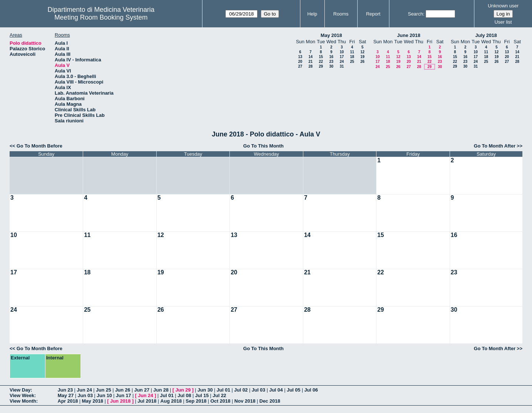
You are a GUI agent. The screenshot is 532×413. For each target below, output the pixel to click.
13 (300, 57)
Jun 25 (104, 390)
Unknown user (503, 6)
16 (331, 57)
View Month (23, 401)
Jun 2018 (120, 401)
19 (362, 57)
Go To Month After (495, 146)
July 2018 (486, 35)
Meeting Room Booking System (101, 17)
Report (373, 14)
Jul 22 (219, 395)
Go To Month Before (40, 146)
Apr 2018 (68, 401)
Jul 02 (241, 390)
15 (321, 57)
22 (321, 62)
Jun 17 (124, 395)
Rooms (341, 14)
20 (300, 62)
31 (342, 66)
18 (352, 57)
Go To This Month (263, 146)
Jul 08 (185, 395)
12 (362, 52)
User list (503, 22)
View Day (20, 390)
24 (342, 62)
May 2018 (331, 35)
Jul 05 (294, 390)
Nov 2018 (245, 401)
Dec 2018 (270, 401)
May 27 (66, 395)
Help (312, 14)
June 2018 (409, 35)
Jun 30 (205, 390)
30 (331, 66)
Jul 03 (258, 390)
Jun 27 (142, 390)
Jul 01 (223, 390)
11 (352, 52)
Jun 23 (65, 390)
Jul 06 (311, 390)
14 (311, 57)
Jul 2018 (147, 401)
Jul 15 (202, 395)
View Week (22, 395)
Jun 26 (122, 390)
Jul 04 (276, 390)
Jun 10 (104, 395)
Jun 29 (183, 390)
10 (342, 52)
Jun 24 (84, 390)
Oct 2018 (220, 401)
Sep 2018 (196, 401)
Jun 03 (85, 395)
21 (311, 62)
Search (415, 14)
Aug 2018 (171, 401)
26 (362, 62)
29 (321, 66)
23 (331, 62)
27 (300, 66)
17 (342, 57)
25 (352, 62)
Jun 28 (161, 390)
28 (311, 66)
